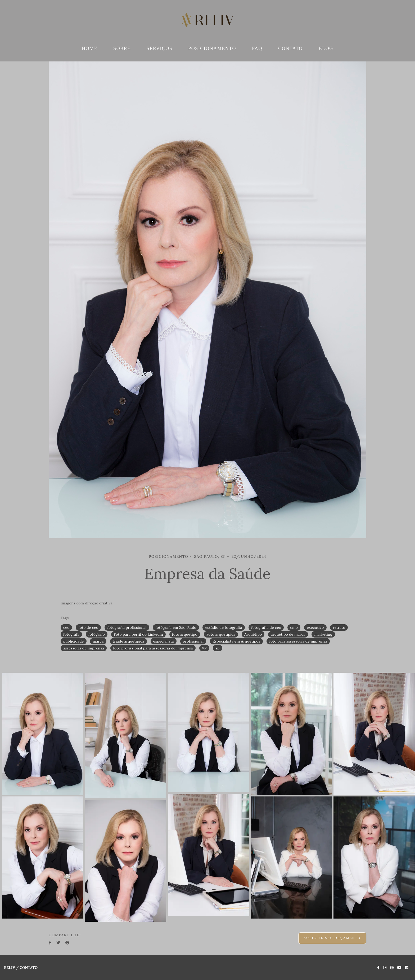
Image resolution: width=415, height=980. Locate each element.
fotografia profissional (127, 627)
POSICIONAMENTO (212, 48)
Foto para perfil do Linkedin (138, 634)
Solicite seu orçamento (332, 938)
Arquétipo (253, 634)
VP (204, 648)
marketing (323, 634)
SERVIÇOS (160, 48)
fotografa (71, 634)
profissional (193, 641)
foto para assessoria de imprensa (298, 641)
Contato (29, 968)
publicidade (74, 641)
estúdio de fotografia (224, 627)
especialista (164, 641)
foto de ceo (88, 627)
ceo (66, 627)
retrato (339, 627)
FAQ (257, 48)
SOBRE (122, 48)
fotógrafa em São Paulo (176, 627)
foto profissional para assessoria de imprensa (153, 648)
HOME (90, 48)
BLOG (326, 48)
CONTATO (290, 48)
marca (98, 641)
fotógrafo (97, 634)
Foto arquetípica (221, 634)
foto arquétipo (185, 634)
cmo (294, 627)
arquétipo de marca (288, 634)
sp (217, 648)
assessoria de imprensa (84, 648)
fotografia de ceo (266, 627)
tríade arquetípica (128, 641)
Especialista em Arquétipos (236, 641)
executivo (315, 627)
